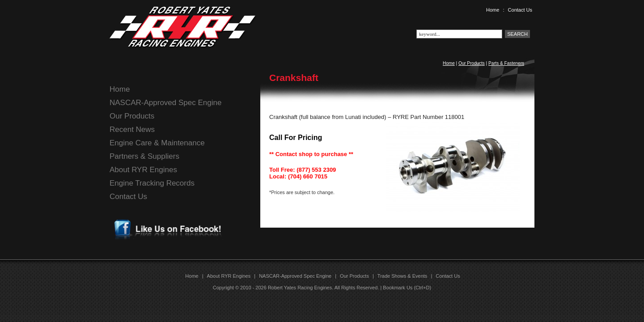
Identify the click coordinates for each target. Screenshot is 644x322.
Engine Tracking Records (152, 183)
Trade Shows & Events (402, 276)
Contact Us (520, 10)
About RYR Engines (143, 170)
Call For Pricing (296, 138)
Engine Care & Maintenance (157, 143)
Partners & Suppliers (144, 156)
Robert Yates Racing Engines (300, 288)
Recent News (132, 129)
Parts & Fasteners (506, 63)
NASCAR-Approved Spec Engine (165, 103)
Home (493, 10)
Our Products (472, 63)
